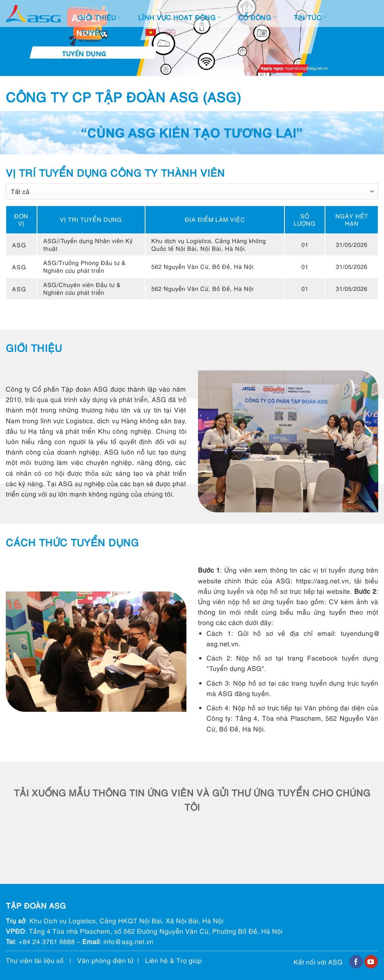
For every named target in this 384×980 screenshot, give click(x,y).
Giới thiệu (100, 17)
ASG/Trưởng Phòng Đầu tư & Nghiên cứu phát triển (85, 266)
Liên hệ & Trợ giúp (173, 960)
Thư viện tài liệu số (35, 960)
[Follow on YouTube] (371, 962)
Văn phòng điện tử (105, 960)
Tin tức (310, 17)
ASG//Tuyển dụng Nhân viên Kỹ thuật (88, 244)
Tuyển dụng (107, 32)
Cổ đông (257, 17)
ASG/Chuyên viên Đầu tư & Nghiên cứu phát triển (82, 288)
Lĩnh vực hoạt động (180, 17)
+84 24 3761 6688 (47, 941)
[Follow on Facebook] (356, 962)
